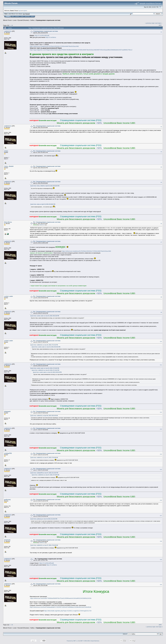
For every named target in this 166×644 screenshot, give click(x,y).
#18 (161, 541)
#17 (161, 516)
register (25, 11)
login (20, 11)
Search (17, 16)
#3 (161, 152)
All (12, 25)
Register (27, 16)
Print (160, 25)
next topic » (159, 23)
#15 (161, 470)
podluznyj (7, 499)
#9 (161, 312)
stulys (6, 151)
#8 (161, 297)
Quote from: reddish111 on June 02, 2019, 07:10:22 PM (44, 345)
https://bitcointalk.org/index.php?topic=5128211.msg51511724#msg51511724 (68, 611)
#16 (161, 500)
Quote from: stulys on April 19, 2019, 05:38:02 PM (43, 204)
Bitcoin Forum (7, 20)
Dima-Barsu (8, 222)
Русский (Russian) (23, 20)
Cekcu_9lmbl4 (9, 166)
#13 (161, 429)
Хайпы (32, 20)
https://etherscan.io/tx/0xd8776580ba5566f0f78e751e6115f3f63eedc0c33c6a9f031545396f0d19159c (61, 598)
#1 (161, 32)
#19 (161, 560)
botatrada (7, 540)
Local (15, 20)
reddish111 (8, 31)
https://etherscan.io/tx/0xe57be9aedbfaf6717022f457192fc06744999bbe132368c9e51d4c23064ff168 (60, 607)
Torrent (28, 14)
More (32, 16)
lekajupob (7, 411)
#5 (161, 183)
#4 (161, 167)
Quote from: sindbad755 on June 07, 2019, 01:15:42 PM (44, 473)
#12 (161, 412)
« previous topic (150, 23)
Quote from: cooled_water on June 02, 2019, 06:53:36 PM (45, 316)
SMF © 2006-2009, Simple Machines (90, 641)
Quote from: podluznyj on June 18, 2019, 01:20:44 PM (44, 519)
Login (22, 16)
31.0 (24, 14)
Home (8, 16)
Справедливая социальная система (48, 20)
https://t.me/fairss (51, 37)
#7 (161, 242)
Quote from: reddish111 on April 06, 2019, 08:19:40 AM (44, 416)
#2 (161, 127)
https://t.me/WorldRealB (42, 36)
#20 (161, 585)
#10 (161, 342)
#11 (161, 365)
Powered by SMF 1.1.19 (73, 641)
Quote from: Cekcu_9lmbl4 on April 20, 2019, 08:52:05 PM (45, 186)
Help (13, 16)
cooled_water (9, 296)
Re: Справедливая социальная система (47, 126)
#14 (161, 454)
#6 (161, 224)
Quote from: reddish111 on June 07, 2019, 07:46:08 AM (44, 458)
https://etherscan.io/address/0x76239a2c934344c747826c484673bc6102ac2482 (54, 46)
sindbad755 (8, 453)
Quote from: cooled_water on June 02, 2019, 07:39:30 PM (45, 368)
